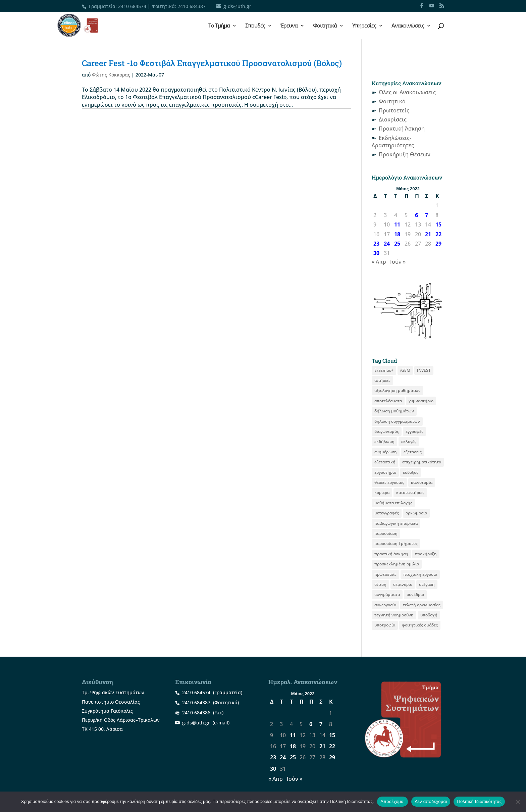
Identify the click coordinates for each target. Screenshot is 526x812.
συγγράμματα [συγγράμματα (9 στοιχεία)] (387, 594)
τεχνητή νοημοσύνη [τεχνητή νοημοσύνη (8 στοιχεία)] (394, 615)
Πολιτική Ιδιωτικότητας (479, 801)
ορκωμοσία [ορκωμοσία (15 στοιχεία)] (416, 513)
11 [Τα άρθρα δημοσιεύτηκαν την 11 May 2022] (397, 224)
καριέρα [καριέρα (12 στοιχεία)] (382, 492)
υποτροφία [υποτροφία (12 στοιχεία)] (385, 625)
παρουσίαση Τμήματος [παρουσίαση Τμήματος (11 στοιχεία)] (396, 543)
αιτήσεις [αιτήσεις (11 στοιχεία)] (382, 380)
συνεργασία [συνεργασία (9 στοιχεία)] (385, 605)
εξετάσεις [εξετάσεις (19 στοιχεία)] (413, 452)
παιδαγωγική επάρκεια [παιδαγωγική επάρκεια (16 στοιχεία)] (396, 523)
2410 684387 (192, 6)
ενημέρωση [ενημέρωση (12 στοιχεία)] (386, 452)
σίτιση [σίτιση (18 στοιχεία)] (380, 584)
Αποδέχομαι (392, 801)
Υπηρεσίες (364, 26)
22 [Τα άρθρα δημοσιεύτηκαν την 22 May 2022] (438, 234)
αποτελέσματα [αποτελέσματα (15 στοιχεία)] (388, 401)
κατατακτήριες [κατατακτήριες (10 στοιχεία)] (410, 492)
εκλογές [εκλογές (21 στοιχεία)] (409, 441)
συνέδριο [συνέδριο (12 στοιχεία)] (415, 594)
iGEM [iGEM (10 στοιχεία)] (405, 370)
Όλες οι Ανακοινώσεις (407, 92)
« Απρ (379, 262)
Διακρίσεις (393, 119)
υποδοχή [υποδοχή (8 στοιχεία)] (429, 615)
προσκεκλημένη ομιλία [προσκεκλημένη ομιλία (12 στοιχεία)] (397, 564)
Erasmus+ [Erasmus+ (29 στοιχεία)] (384, 370)
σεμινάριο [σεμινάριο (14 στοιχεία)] (403, 584)
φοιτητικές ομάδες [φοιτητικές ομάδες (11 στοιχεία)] (420, 625)
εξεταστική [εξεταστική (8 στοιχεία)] (385, 462)
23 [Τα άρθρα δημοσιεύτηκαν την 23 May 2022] (376, 244)
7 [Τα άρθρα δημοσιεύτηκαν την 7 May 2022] (427, 215)
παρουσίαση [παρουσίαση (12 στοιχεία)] (386, 533)
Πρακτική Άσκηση (402, 129)
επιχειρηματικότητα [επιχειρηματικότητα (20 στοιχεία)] (422, 462)
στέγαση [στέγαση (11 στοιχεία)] (427, 584)
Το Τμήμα (219, 26)
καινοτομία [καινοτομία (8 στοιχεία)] (422, 482)
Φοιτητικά (325, 26)
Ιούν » (398, 262)
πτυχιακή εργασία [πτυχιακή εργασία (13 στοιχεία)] (420, 574)
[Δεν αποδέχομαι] (518, 802)
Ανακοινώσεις (408, 26)
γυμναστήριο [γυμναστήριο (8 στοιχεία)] (421, 401)
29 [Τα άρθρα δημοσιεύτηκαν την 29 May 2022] (438, 244)
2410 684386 (196, 713)
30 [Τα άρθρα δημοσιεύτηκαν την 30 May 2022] (376, 253)
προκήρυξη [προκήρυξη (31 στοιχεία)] (426, 554)
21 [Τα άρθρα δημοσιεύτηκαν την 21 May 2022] (428, 234)
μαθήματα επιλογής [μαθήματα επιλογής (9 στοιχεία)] (393, 503)
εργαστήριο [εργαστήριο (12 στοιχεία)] (385, 472)
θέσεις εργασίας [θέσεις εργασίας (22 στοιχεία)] (389, 482)
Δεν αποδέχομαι (431, 801)
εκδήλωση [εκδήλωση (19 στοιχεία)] (384, 441)
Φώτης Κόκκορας (111, 75)
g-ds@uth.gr (196, 723)
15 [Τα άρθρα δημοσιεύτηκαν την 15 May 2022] (438, 224)
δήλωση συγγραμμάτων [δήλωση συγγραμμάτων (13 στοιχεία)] (397, 421)
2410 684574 (132, 6)
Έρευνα (289, 26)
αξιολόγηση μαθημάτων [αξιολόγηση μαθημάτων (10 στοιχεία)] (398, 390)
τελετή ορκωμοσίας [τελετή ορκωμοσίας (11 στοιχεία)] (422, 605)
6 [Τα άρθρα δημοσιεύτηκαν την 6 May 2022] (416, 215)
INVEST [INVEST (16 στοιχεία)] (424, 370)
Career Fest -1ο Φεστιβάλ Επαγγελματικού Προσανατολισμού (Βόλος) (212, 63)
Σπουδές (255, 26)
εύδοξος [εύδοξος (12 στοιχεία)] (411, 472)
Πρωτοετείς (394, 110)
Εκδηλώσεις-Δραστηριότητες (393, 142)
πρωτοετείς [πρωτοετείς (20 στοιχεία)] (385, 574)
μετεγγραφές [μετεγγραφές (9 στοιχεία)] (387, 513)
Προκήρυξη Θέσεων (405, 154)
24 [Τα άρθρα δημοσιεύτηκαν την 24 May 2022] (387, 244)
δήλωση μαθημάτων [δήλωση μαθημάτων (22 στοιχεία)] (394, 411)
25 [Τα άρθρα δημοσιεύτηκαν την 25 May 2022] (397, 244)
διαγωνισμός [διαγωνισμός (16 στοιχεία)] (387, 431)
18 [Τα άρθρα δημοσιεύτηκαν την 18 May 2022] (397, 234)
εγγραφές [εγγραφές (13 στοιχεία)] (414, 431)
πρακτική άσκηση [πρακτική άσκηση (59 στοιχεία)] (391, 554)
